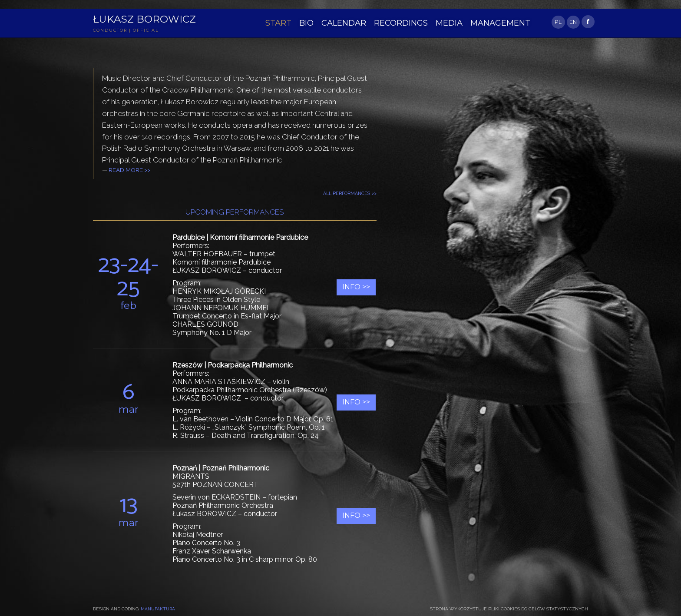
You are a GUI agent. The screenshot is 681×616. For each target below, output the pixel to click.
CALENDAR (341, 22)
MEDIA (440, 22)
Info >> (356, 287)
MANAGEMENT (489, 22)
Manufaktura (158, 609)
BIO (305, 22)
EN (573, 22)
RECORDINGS (395, 22)
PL (558, 22)
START (278, 22)
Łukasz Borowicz (147, 20)
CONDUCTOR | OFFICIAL (128, 31)
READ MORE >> (129, 170)
